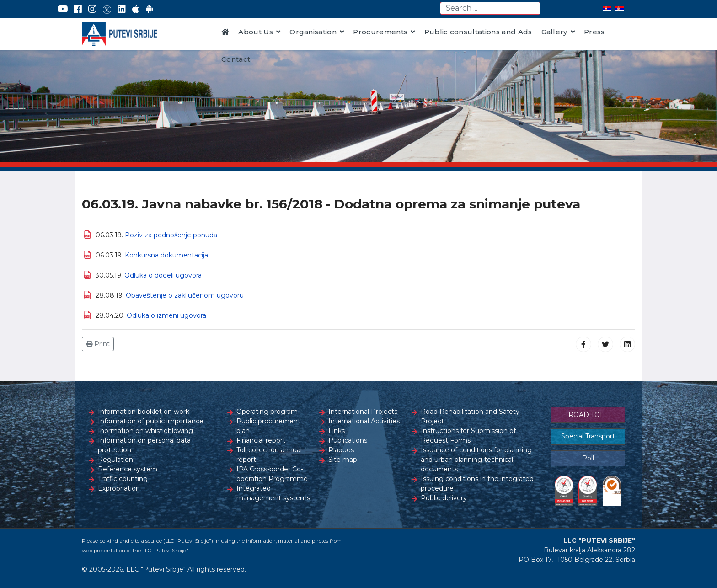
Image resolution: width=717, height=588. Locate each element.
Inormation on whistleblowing (145, 431)
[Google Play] (150, 9)
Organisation (313, 32)
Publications (348, 440)
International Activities (364, 421)
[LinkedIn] (122, 9)
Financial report (261, 440)
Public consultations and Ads (478, 32)
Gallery (554, 32)
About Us (256, 32)
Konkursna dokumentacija (166, 255)
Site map (343, 460)
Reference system (128, 469)
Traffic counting (123, 479)
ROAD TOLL (588, 415)
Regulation (115, 460)
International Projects (363, 412)
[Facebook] (78, 9)
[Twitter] (107, 9)
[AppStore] (136, 9)
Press (594, 32)
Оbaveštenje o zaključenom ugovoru (185, 295)
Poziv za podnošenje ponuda (171, 235)
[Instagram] (92, 9)
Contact (236, 59)
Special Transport (588, 436)
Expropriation (119, 488)
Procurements (380, 32)
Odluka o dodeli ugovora (163, 275)
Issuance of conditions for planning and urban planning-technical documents (476, 460)
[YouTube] (63, 9)
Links (337, 431)
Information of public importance (151, 421)
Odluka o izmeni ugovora (166, 315)
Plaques (341, 450)
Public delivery (444, 498)
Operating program (267, 412)
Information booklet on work (144, 412)
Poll (588, 458)
